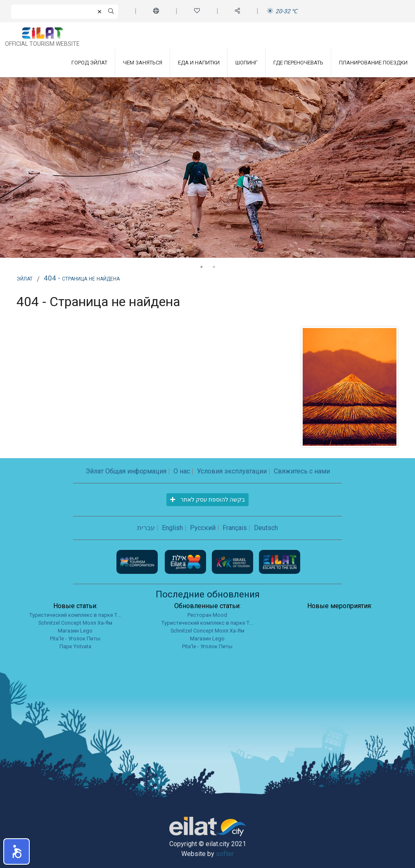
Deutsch (266, 528)
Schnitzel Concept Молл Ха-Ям (75, 623)
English (172, 528)
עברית (146, 528)
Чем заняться (143, 63)
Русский (203, 528)
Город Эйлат (89, 63)
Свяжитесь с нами (302, 471)
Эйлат (25, 278)
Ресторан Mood (207, 615)
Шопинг (247, 63)
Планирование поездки (373, 63)
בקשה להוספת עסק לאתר (207, 499)
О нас (182, 471)
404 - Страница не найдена (82, 278)
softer (225, 854)
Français (235, 528)
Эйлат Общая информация (126, 471)
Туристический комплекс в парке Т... (75, 615)
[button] (17, 851)
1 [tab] (202, 267)
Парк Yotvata (75, 646)
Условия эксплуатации (232, 471)
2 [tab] (214, 267)
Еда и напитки (199, 63)
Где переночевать (298, 63)
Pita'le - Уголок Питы (75, 639)
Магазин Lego (75, 631)
